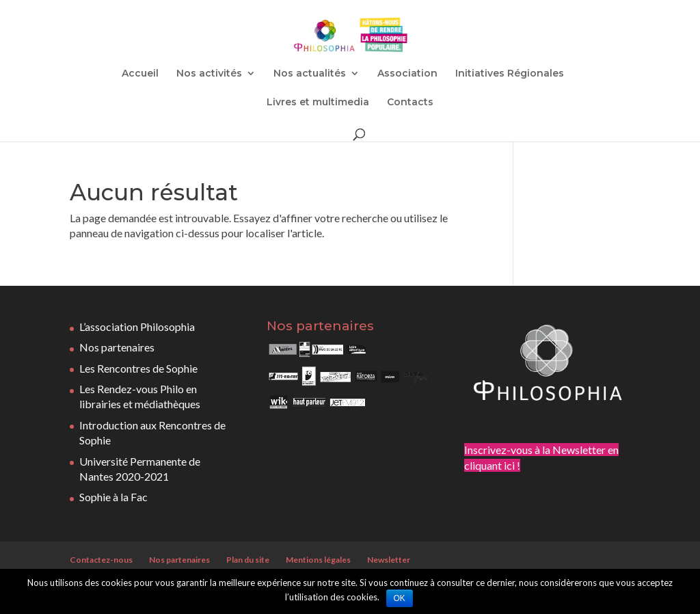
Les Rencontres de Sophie (138, 368)
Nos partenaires (117, 347)
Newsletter (389, 560)
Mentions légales (318, 560)
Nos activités (209, 74)
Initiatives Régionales (510, 74)
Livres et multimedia (318, 103)
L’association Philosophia (137, 326)
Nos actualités (310, 74)
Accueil (140, 74)
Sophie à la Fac (113, 497)
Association (407, 74)
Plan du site (248, 560)
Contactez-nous (101, 560)
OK (400, 598)
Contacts (410, 103)
